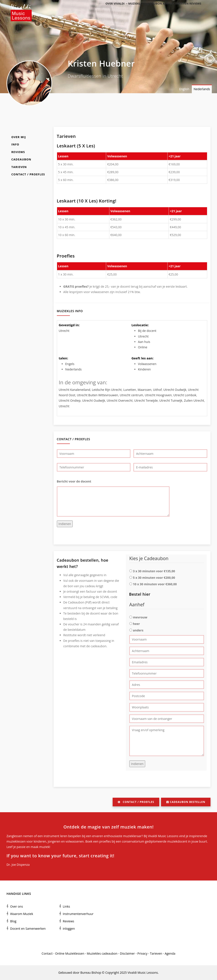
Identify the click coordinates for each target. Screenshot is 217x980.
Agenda (162, 9)
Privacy (142, 953)
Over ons (17, 906)
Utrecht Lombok (185, 395)
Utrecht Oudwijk (175, 390)
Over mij (19, 137)
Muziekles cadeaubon (137, 9)
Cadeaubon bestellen (186, 802)
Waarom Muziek (22, 914)
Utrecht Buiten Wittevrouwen (97, 395)
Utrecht (64, 331)
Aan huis (144, 342)
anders (138, 630)
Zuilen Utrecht (194, 400)
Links (66, 906)
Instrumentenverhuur (78, 914)
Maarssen (145, 390)
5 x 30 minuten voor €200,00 (154, 578)
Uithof (157, 390)
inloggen (69, 929)
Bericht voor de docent (74, 481)
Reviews (194, 9)
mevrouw (140, 617)
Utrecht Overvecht (120, 400)
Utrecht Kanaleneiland (75, 390)
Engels (70, 364)
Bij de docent (147, 331)
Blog (13, 921)
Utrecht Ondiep (70, 400)
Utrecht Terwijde (146, 400)
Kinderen (144, 369)
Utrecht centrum (132, 395)
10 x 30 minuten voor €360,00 (155, 584)
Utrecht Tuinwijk (171, 400)
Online (143, 347)
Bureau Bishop (91, 973)
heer (136, 624)
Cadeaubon (21, 159)
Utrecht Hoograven (158, 395)
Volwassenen (147, 364)
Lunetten (130, 390)
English (184, 89)
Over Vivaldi (107, 9)
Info (15, 144)
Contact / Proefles (28, 174)
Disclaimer (127, 953)
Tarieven (178, 9)
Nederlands (202, 89)
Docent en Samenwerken (28, 929)
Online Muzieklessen (70, 953)
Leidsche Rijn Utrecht (107, 390)
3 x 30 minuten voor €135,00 (154, 571)
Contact (47, 953)
